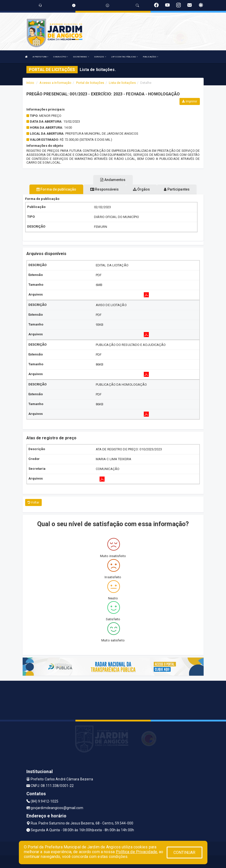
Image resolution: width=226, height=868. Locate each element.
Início (30, 83)
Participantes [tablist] (177, 189)
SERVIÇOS (100, 57)
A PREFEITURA (40, 57)
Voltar (34, 502)
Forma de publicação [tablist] (56, 189)
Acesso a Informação (55, 83)
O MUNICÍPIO (61, 57)
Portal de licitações (90, 83)
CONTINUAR (185, 853)
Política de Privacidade (137, 852)
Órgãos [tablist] (142, 189)
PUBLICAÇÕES (150, 57)
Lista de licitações (122, 83)
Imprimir (190, 101)
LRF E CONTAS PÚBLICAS (124, 57)
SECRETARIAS (81, 57)
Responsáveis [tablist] (104, 189)
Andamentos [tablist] (113, 180)
